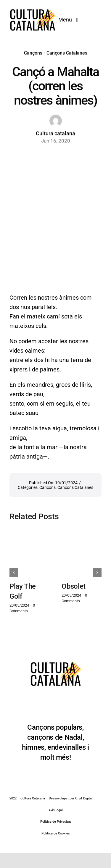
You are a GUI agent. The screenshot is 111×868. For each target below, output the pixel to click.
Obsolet (73, 584)
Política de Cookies (56, 833)
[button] (14, 570)
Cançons (33, 52)
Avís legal (56, 810)
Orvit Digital (84, 798)
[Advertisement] (55, 210)
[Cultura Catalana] (33, 6)
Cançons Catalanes (67, 52)
